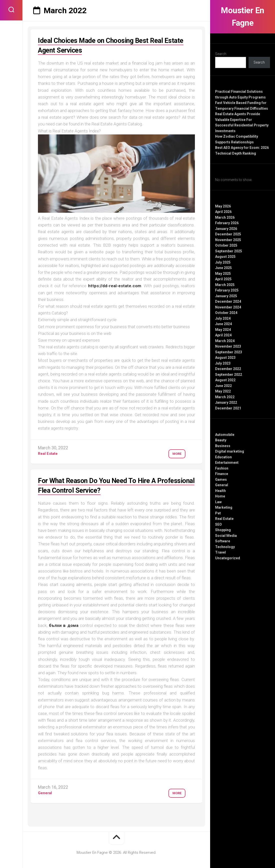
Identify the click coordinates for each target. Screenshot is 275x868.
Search (221, 54)
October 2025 (226, 245)
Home (220, 496)
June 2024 (223, 324)
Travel (220, 552)
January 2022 (226, 402)
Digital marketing (230, 451)
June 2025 (223, 268)
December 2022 (228, 369)
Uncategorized (228, 558)
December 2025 (228, 234)
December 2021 (228, 408)
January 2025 (226, 296)
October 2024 (226, 313)
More (174, 452)
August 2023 (225, 358)
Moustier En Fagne (243, 17)
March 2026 (225, 217)
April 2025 (223, 279)
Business (223, 446)
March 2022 (225, 397)
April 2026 (223, 212)
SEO (218, 524)
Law (218, 502)
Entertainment (227, 463)
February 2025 (227, 290)
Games (221, 480)
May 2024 (223, 330)
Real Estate (224, 519)
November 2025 (228, 240)
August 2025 (225, 257)
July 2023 (223, 363)
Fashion (222, 468)
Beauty (221, 440)
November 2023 (228, 346)
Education (223, 457)
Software (223, 541)
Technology (225, 547)
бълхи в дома (64, 625)
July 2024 (223, 318)
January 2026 (226, 229)
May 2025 (223, 274)
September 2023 (229, 352)
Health (220, 491)
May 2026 (223, 206)
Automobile (225, 435)
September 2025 (229, 251)
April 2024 (223, 335)
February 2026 (227, 223)
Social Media (226, 536)
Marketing (224, 507)
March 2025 (225, 285)
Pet (218, 513)
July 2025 (223, 262)
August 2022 (225, 380)
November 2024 (228, 307)
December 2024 (228, 301)
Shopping (223, 530)
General (222, 485)
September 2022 (229, 375)
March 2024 (225, 341)
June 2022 (223, 386)
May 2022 (223, 391)
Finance (222, 474)
